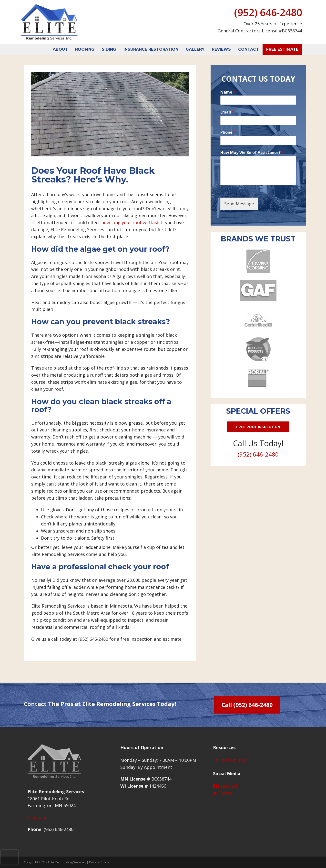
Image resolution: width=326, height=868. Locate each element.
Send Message (239, 204)
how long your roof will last (130, 222)
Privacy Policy (99, 862)
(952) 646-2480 (268, 12)
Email (227, 112)
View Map (38, 817)
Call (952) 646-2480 (247, 705)
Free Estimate (282, 49)
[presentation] (10, 857)
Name (228, 92)
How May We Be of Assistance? (252, 153)
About (60, 49)
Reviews (221, 49)
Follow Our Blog (230, 760)
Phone (228, 132)
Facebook (226, 786)
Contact (249, 49)
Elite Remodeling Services (67, 862)
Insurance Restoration (151, 49)
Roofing (85, 49)
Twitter (224, 793)
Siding (109, 49)
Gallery (195, 49)
